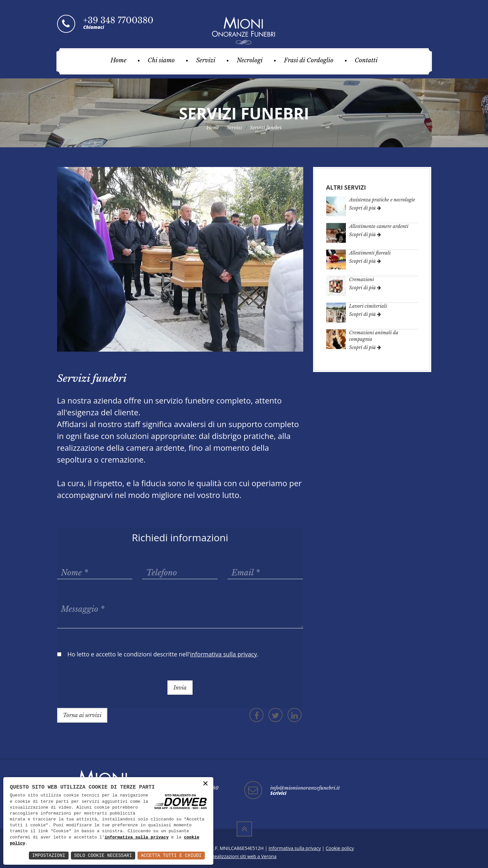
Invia (180, 688)
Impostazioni (49, 855)
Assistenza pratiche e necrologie (382, 200)
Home (118, 60)
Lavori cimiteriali (368, 306)
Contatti (366, 60)
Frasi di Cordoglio (309, 60)
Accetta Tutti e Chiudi (171, 855)
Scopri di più (365, 208)
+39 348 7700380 (118, 21)
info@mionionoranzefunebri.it (305, 788)
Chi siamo (161, 60)
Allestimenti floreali (370, 253)
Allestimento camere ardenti (379, 226)
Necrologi (250, 60)
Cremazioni (362, 279)
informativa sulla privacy (137, 837)
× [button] (205, 784)
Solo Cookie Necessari (103, 855)
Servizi (206, 60)
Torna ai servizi (82, 715)
